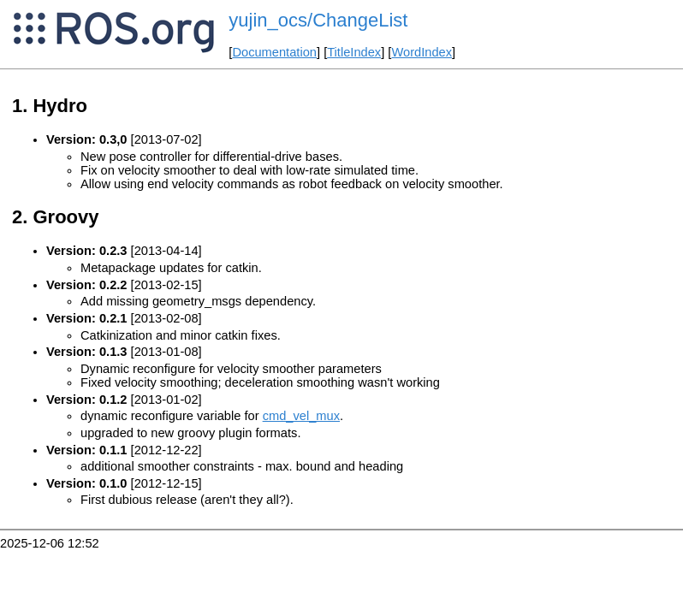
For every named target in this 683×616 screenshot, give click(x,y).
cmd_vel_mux (301, 416)
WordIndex (422, 52)
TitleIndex (354, 52)
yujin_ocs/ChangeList (318, 20)
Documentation (274, 52)
